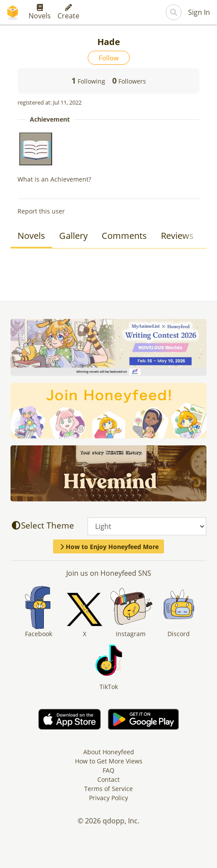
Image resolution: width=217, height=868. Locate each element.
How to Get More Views (109, 761)
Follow (109, 58)
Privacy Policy (108, 798)
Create (68, 12)
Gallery (73, 236)
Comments (124, 236)
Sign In (199, 12)
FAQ (108, 770)
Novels (40, 12)
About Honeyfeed (109, 752)
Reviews (177, 236)
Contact (108, 779)
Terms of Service (108, 789)
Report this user (41, 211)
